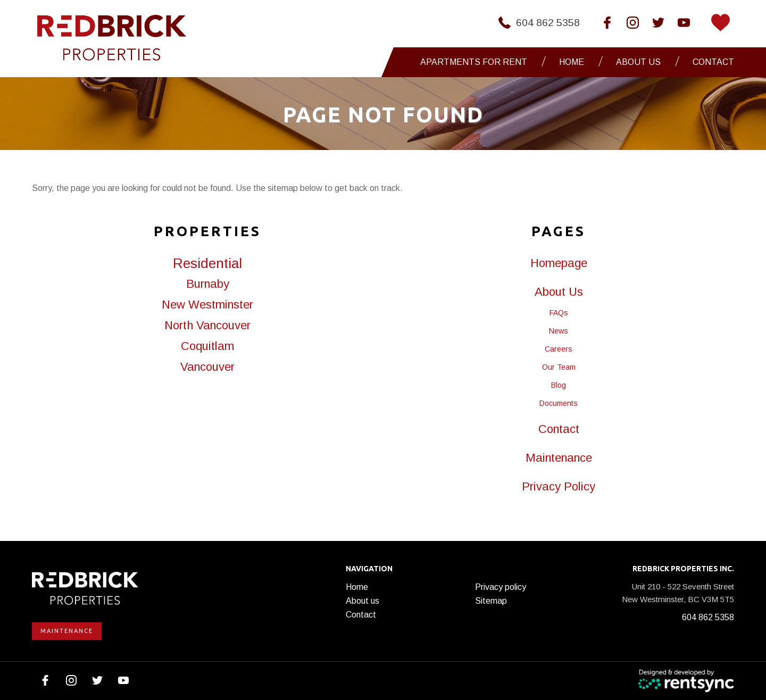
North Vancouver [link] (207, 326)
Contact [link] (559, 429)
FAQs (559, 313)
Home (572, 62)
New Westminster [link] (207, 305)
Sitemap (491, 601)
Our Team (559, 367)
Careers (559, 349)
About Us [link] (559, 292)
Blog (559, 385)
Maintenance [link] (559, 458)
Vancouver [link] (207, 367)
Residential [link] (207, 263)
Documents (559, 403)
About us (363, 601)
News (559, 331)
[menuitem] (476, 62)
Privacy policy (501, 587)
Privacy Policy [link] (559, 487)
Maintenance (67, 631)
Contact (713, 62)
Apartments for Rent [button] (474, 62)
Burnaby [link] (208, 284)
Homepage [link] (559, 263)
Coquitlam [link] (207, 346)
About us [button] (638, 62)
